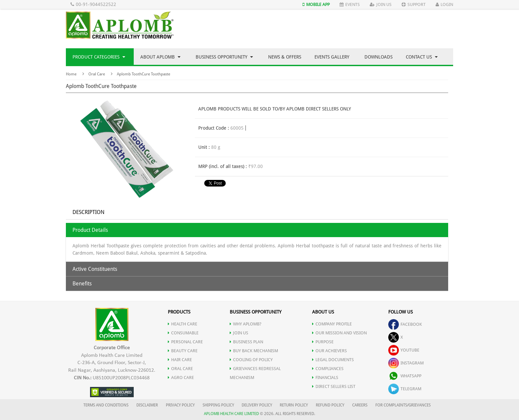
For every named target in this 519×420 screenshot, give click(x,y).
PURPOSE (323, 342)
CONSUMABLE (183, 333)
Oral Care (97, 74)
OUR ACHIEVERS (330, 351)
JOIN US (239, 333)
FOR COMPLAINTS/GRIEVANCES (403, 405)
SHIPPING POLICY (219, 405)
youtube (404, 350)
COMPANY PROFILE (332, 324)
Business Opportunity (224, 57)
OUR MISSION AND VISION (339, 333)
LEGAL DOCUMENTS (333, 360)
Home (71, 74)
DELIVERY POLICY (257, 405)
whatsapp (405, 376)
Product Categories (99, 57)
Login (444, 4)
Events (350, 4)
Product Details (90, 230)
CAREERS (360, 405)
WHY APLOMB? (246, 324)
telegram (405, 389)
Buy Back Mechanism (254, 351)
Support (414, 4)
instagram (406, 363)
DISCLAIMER (147, 405)
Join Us (381, 4)
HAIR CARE (180, 360)
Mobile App (316, 4)
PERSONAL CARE (185, 342)
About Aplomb (160, 57)
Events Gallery (332, 57)
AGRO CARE (181, 378)
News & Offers (285, 57)
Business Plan (246, 342)
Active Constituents (95, 269)
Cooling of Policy (251, 360)
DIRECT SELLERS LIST (334, 386)
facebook (405, 324)
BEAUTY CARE (183, 351)
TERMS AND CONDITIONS (106, 405)
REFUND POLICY (330, 405)
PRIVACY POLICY (180, 405)
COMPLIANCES (328, 369)
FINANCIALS (325, 378)
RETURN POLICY (294, 405)
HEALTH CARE (183, 324)
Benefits (82, 284)
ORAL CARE (180, 369)
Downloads (378, 57)
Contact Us (422, 57)
